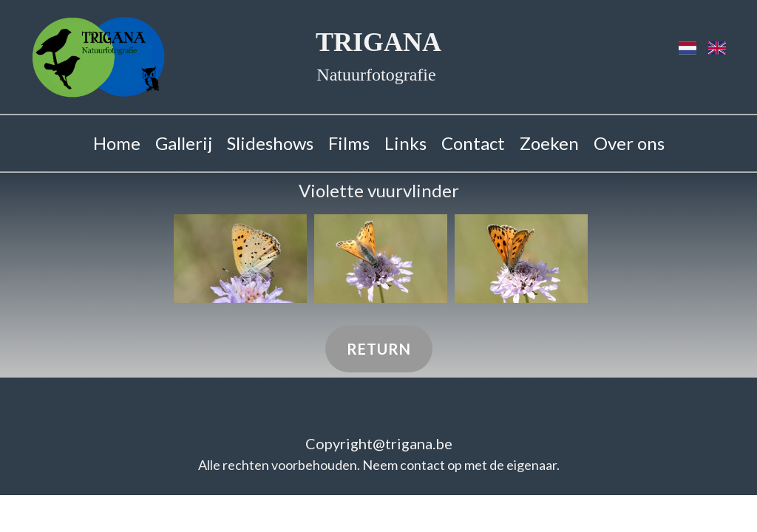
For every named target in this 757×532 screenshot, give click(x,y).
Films (349, 143)
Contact (473, 143)
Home (117, 143)
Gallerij (184, 143)
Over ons (629, 143)
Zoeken (549, 143)
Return (379, 349)
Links (405, 143)
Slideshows (270, 143)
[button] (240, 259)
